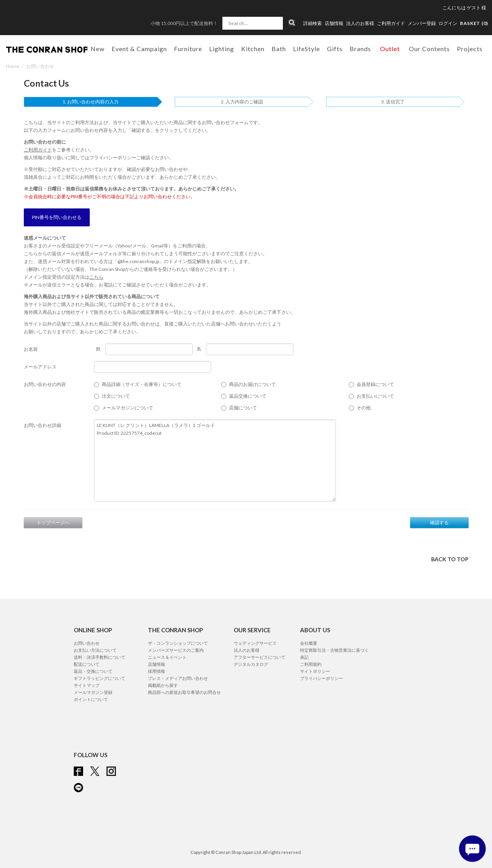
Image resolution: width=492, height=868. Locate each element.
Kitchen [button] (253, 49)
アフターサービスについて (259, 657)
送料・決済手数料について (99, 657)
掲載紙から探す (163, 685)
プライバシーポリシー (113, 157)
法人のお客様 (360, 23)
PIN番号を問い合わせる (57, 217)
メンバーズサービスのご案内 (176, 650)
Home (12, 66)
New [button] (98, 49)
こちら (96, 277)
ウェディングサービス (255, 643)
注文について (116, 396)
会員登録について (375, 384)
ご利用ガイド (391, 23)
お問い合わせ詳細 (43, 425)
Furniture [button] (188, 49)
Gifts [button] (335, 49)
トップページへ (53, 522)
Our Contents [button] (429, 49)
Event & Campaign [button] (139, 49)
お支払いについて (375, 396)
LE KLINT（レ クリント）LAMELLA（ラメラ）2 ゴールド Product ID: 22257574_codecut (215, 461)
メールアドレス (40, 367)
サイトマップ (87, 685)
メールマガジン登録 (93, 692)
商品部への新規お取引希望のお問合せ (184, 692)
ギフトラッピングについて (99, 678)
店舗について (243, 408)
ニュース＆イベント (167, 657)
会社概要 (309, 643)
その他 (364, 408)
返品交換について (248, 396)
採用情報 (156, 671)
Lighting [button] (222, 49)
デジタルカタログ (251, 664)
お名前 (31, 349)
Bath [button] (279, 49)
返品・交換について (93, 671)
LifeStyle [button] (306, 49)
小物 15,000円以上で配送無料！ (184, 23)
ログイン (448, 23)
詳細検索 (313, 23)
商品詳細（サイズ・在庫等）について (142, 384)
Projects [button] (470, 49)
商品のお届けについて (252, 384)
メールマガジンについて (128, 408)
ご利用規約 (311, 664)
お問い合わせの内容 (45, 384)
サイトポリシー (315, 671)
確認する (439, 522)
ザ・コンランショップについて (178, 643)
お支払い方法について (95, 650)
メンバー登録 (422, 23)
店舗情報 (334, 23)
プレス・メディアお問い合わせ (178, 678)
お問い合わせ (87, 643)
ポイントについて (91, 699)
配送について (87, 664)
